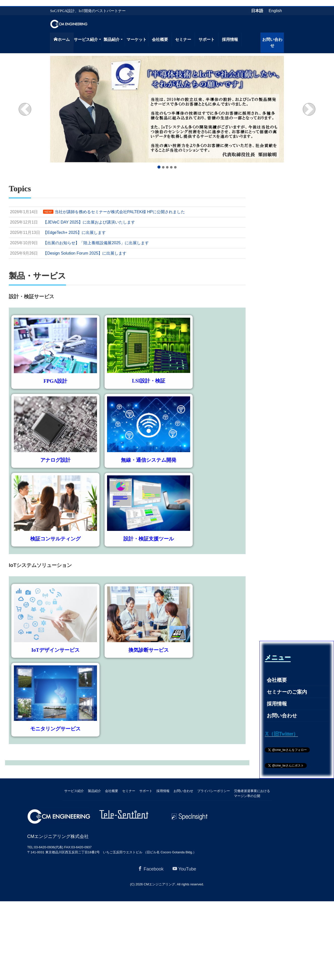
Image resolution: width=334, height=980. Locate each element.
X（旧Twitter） (281, 733)
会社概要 (160, 39)
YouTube (184, 869)
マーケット (137, 39)
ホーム (62, 39)
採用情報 (230, 39)
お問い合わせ (272, 43)
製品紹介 (112, 39)
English (275, 11)
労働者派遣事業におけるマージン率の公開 (252, 793)
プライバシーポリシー (214, 791)
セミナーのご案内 (287, 692)
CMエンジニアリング (159, 884)
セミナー (183, 39)
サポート (207, 39)
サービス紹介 (86, 39)
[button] (25, 109)
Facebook (151, 869)
